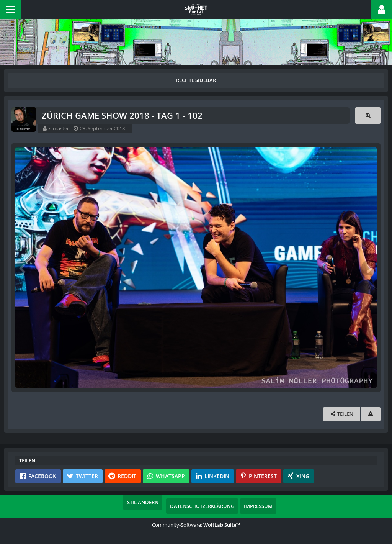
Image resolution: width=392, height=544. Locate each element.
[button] (10, 10)
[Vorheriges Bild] (23, 268)
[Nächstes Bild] (369, 268)
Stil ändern (143, 502)
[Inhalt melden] (371, 414)
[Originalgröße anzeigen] (368, 116)
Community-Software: (196, 525)
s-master (59, 128)
